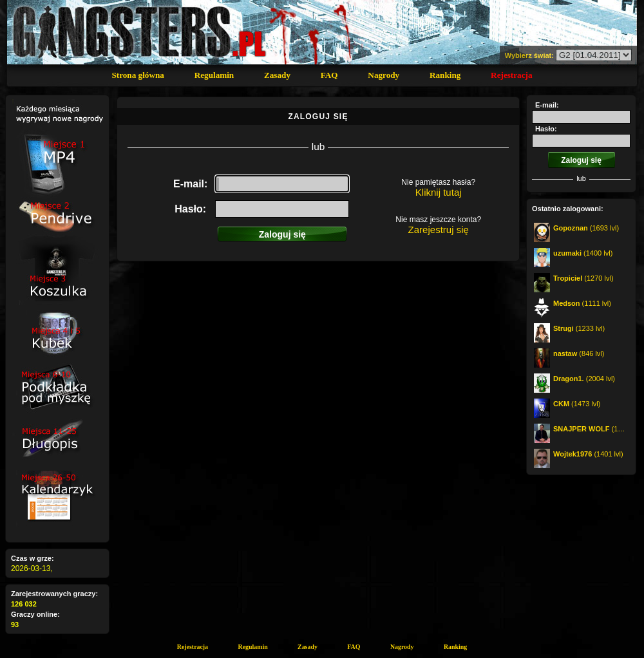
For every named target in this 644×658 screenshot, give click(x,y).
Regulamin (214, 75)
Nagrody (384, 75)
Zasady (277, 75)
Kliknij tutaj (439, 192)
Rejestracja (511, 75)
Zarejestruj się (439, 230)
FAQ (329, 75)
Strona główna (137, 75)
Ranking (445, 75)
